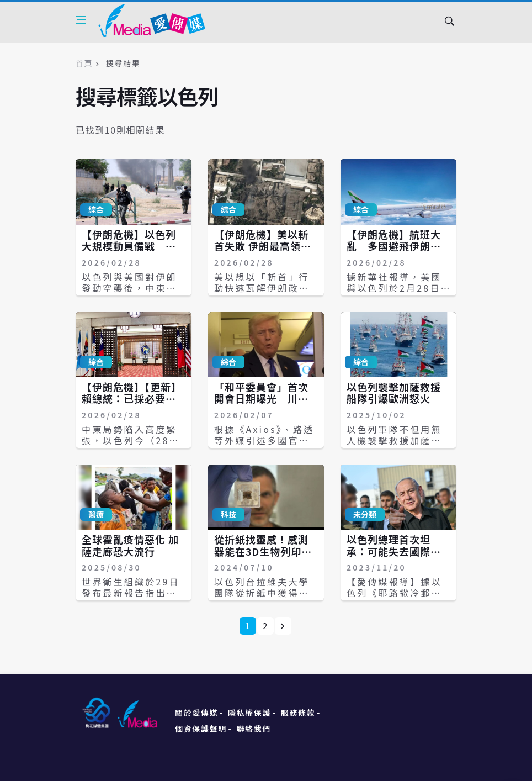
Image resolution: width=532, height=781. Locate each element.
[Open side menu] (81, 20)
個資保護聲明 (201, 729)
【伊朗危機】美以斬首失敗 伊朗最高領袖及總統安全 (263, 246)
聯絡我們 (254, 729)
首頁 (84, 63)
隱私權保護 (249, 713)
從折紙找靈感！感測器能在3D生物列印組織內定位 (263, 551)
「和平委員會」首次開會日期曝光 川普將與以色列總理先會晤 (261, 405)
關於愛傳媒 (196, 713)
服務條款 (298, 713)
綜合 (96, 209)
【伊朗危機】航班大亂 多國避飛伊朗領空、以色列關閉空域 (394, 246)
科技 (228, 514)
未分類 (365, 514)
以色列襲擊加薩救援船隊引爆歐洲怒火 (394, 393)
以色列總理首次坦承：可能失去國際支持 (394, 551)
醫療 (96, 514)
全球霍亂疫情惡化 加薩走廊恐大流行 (130, 545)
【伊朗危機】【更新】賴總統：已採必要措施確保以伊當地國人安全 (132, 405)
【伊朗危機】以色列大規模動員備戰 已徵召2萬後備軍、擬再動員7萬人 (132, 252)
